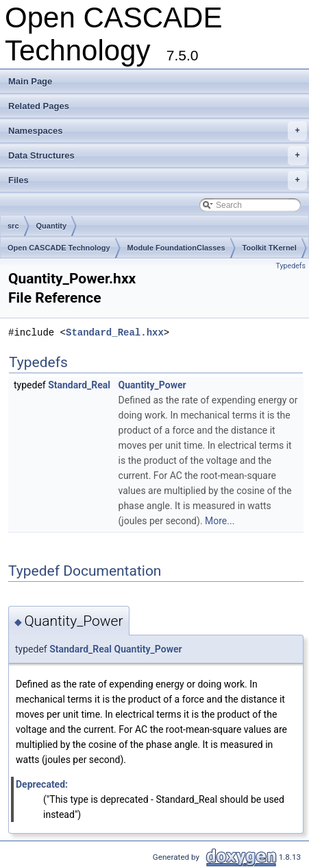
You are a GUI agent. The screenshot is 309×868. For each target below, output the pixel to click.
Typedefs (291, 266)
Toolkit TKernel (270, 248)
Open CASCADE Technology (59, 248)
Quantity (52, 226)
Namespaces (158, 131)
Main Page (30, 81)
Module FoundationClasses (176, 248)
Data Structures (158, 156)
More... (220, 521)
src (13, 226)
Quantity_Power (152, 385)
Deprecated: (42, 784)
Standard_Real (79, 385)
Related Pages (39, 106)
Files (158, 180)
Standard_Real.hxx (115, 332)
